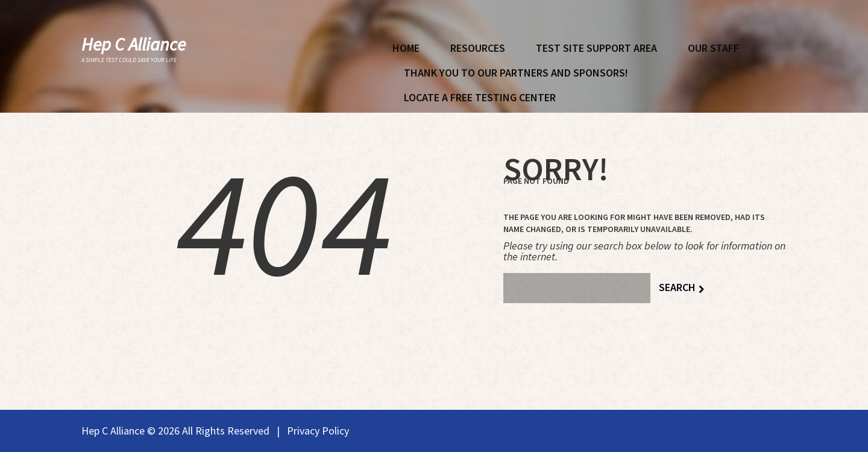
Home (406, 48)
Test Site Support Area (596, 48)
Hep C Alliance (134, 44)
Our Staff (713, 48)
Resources (478, 48)
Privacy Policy (318, 431)
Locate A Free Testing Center (480, 97)
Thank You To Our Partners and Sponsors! (516, 73)
